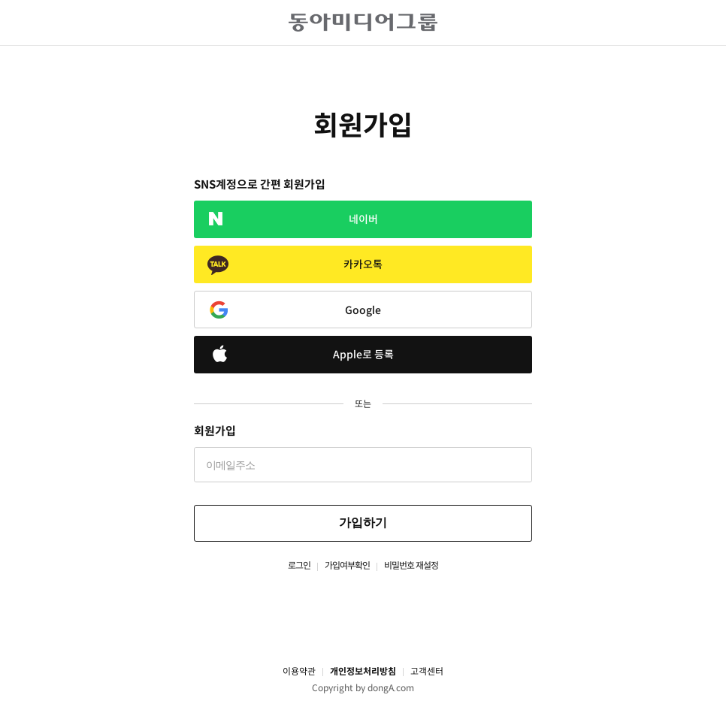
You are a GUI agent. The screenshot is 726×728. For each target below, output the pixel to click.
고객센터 (427, 671)
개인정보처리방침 (363, 671)
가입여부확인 (347, 565)
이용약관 (299, 671)
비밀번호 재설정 (411, 565)
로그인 (299, 565)
